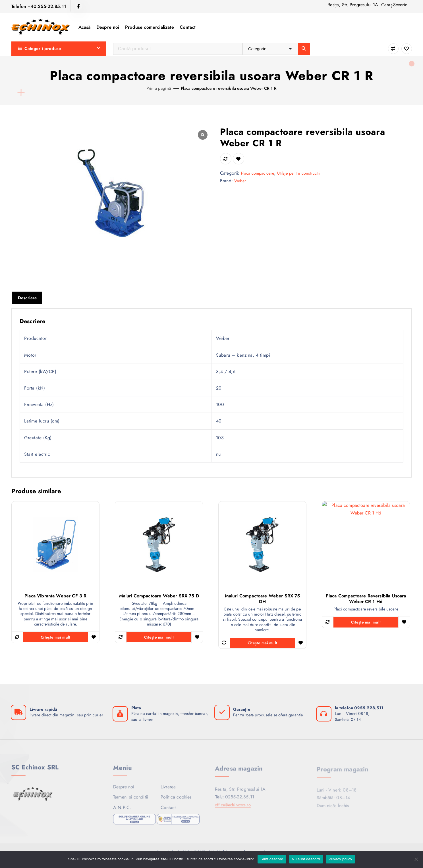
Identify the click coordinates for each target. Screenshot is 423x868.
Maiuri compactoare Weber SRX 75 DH (263, 600)
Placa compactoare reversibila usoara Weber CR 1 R (230, 88)
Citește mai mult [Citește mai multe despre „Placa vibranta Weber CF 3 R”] (55, 641)
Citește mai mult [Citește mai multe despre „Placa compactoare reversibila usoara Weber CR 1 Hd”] (366, 624)
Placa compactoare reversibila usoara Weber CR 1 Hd (366, 600)
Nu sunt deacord (306, 859)
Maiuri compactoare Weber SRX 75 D (159, 597)
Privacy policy (340, 859)
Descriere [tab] (28, 298)
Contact (188, 27)
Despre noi (108, 27)
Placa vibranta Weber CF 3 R (55, 597)
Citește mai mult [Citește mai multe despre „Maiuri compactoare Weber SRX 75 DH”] (262, 646)
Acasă (85, 27)
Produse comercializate (150, 27)
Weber (241, 181)
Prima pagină (153, 88)
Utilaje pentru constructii (305, 173)
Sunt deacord (272, 859)
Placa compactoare (260, 173)
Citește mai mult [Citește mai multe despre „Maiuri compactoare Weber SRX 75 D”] (159, 641)
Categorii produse (39, 49)
